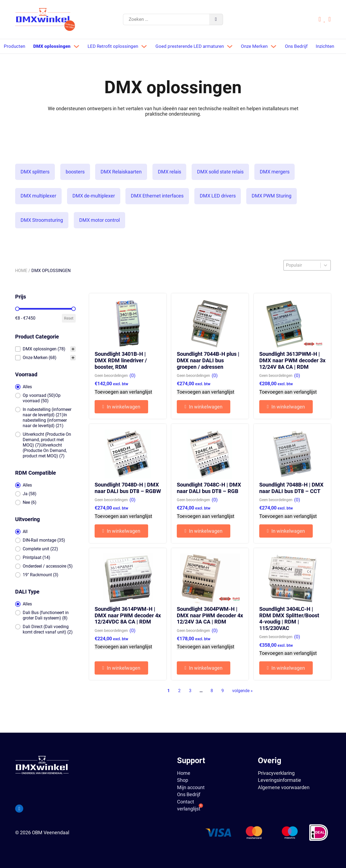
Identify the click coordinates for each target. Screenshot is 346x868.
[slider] (17, 322)
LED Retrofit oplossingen (116, 46)
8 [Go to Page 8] (212, 704)
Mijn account (191, 787)
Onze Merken (263, 46)
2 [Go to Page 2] (179, 704)
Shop (183, 780)
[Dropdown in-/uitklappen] (78, 46)
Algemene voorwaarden (284, 787)
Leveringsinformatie (280, 780)
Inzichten (14, 60)
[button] (45, 362)
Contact (186, 802)
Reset (69, 331)
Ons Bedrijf (306, 46)
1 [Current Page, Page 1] (169, 704)
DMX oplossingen (53, 46)
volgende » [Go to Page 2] (242, 704)
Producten (15, 46)
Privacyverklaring (276, 773)
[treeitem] (45, 362)
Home (21, 284)
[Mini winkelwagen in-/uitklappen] (330, 19)
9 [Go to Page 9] (223, 704)
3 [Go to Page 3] (190, 704)
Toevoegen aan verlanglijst (123, 405)
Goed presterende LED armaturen (195, 46)
